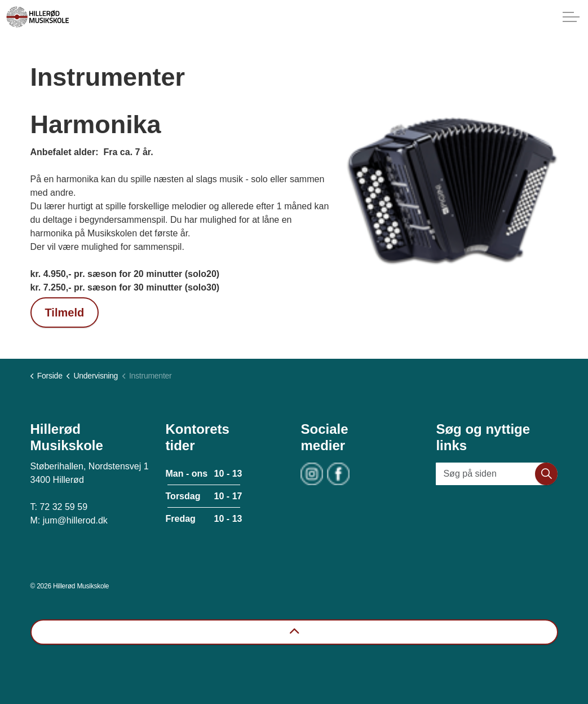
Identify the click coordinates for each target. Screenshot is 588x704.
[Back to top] (294, 632)
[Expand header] (571, 17)
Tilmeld (65, 313)
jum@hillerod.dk (75, 520)
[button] (546, 474)
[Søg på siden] (497, 474)
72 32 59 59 (63, 507)
